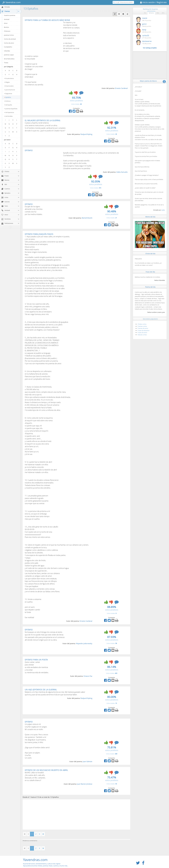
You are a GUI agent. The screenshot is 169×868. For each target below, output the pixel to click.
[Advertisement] (43, 37)
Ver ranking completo (150, 48)
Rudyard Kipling (86, 134)
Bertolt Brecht (87, 218)
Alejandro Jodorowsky (84, 643)
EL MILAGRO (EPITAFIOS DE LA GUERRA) (42, 120)
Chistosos (7, 31)
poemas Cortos (9, 35)
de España (8, 105)
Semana (151, 13)
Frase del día (150, 272)
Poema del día (150, 287)
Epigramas (8, 93)
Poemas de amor (143, 328)
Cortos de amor (9, 43)
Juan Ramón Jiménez (85, 784)
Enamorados (9, 86)
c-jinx (163, 210)
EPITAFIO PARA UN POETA (36, 660)
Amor (6, 23)
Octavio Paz (88, 676)
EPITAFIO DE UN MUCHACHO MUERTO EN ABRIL (46, 770)
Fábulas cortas (142, 335)
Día (145, 13)
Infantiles (7, 51)
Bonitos (6, 27)
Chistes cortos (142, 324)
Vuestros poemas (10, 15)
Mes (158, 13)
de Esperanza (9, 112)
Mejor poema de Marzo (148, 81)
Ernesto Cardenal (121, 88)
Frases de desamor (144, 330)
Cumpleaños (8, 47)
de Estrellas (9, 116)
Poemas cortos (142, 326)
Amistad (7, 19)
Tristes (6, 63)
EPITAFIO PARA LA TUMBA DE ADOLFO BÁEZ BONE (47, 20)
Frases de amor (142, 333)
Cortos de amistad (10, 39)
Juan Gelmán (88, 761)
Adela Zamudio (122, 172)
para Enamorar (10, 90)
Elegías (7, 82)
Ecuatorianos (9, 78)
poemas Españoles (11, 109)
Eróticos (8, 101)
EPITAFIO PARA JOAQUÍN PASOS (39, 234)
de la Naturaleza (9, 59)
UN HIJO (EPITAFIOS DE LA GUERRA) (41, 690)
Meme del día (150, 217)
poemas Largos (9, 55)
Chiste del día (150, 254)
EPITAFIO (29, 150)
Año (163, 13)
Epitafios (8, 97)
